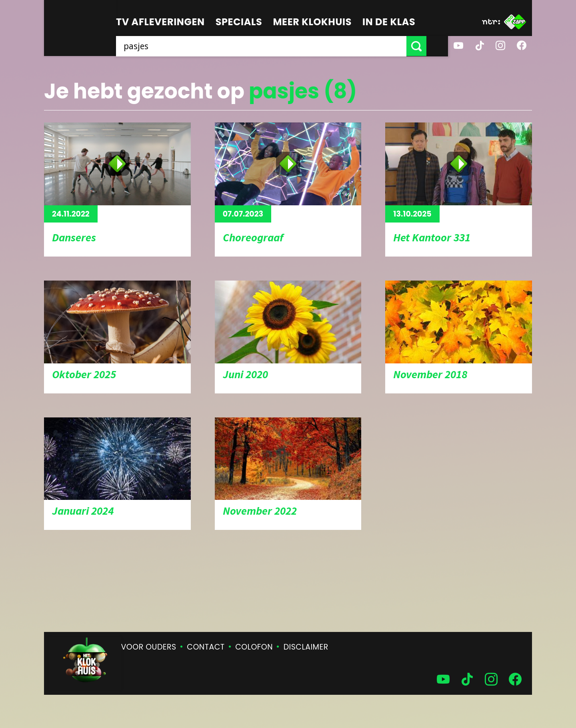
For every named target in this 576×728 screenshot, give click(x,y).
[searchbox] (272, 46)
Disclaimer (306, 647)
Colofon (254, 647)
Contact (206, 647)
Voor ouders (149, 647)
